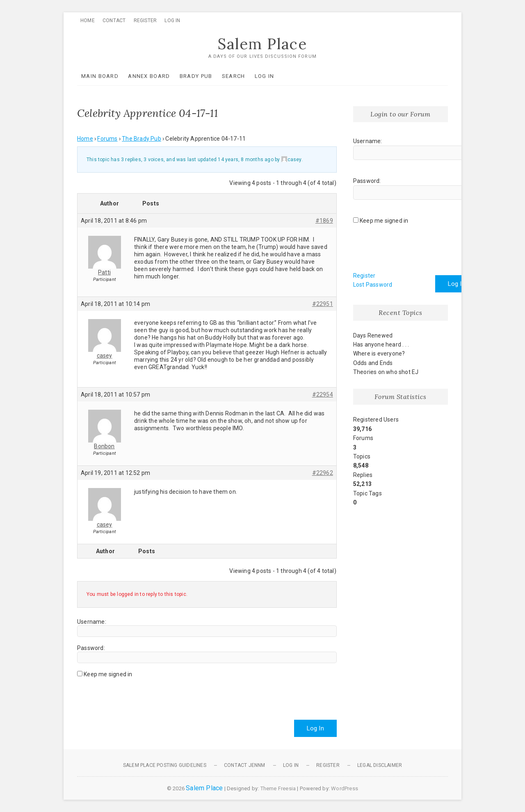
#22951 (323, 304)
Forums (107, 139)
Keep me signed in (108, 674)
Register (145, 21)
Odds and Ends (373, 363)
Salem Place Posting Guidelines (165, 765)
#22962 (323, 473)
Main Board (100, 76)
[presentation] (139, 696)
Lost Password (373, 285)
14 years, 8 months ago (245, 160)
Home (88, 21)
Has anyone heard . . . (381, 344)
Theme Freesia (278, 788)
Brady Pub (196, 76)
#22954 (323, 395)
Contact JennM (245, 765)
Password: (91, 648)
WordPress (345, 788)
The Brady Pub (142, 139)
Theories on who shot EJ (386, 372)
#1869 (324, 221)
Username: (92, 622)
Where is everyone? (379, 354)
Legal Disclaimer (380, 765)
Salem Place (262, 44)
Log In (172, 21)
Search (234, 76)
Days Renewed (373, 335)
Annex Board (149, 76)
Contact (114, 21)
